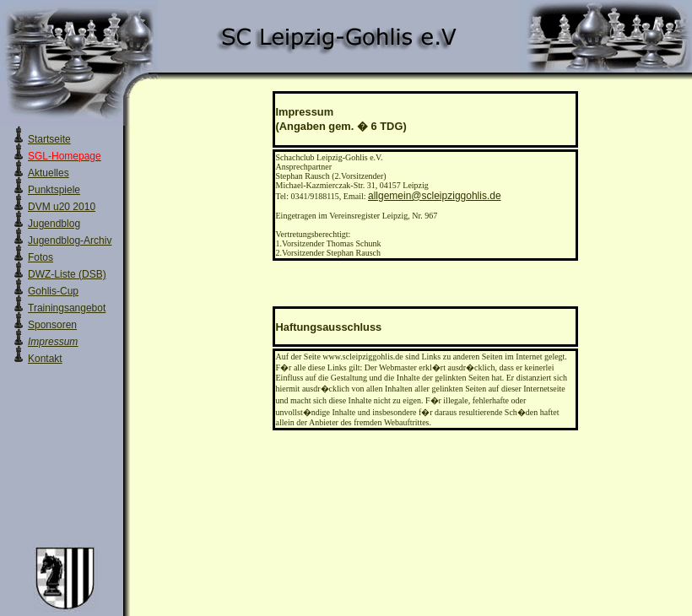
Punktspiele (54, 190)
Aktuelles (49, 173)
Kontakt (45, 359)
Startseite (49, 139)
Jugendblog (54, 224)
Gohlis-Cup (53, 291)
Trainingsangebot (67, 308)
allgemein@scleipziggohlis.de (435, 196)
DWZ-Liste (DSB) (67, 274)
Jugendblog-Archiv (70, 240)
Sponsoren (52, 325)
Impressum (53, 342)
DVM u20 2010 (62, 207)
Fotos (41, 257)
